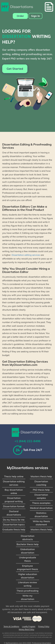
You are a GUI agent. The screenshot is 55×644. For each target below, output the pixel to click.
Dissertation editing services (26, 255)
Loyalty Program (29, 626)
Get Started (15, 69)
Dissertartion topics (14, 524)
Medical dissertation (41, 508)
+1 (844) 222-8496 (27, 441)
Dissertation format (14, 506)
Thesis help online (14, 476)
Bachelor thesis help (28, 544)
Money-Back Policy (26, 629)
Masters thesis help (41, 476)
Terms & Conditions (11, 626)
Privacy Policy (44, 626)
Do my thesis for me (14, 520)
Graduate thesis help (14, 529)
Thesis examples (41, 503)
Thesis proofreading (27, 591)
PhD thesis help (41, 490)
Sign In (35, 16)
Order (20, 16)
